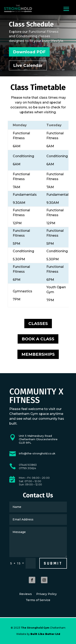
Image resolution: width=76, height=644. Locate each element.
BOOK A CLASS (38, 339)
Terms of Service (38, 600)
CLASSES (38, 324)
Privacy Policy (47, 594)
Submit (53, 563)
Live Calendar (28, 65)
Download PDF (29, 52)
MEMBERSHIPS (38, 354)
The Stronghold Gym (35, 628)
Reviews (26, 594)
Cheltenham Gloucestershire (38, 437)
